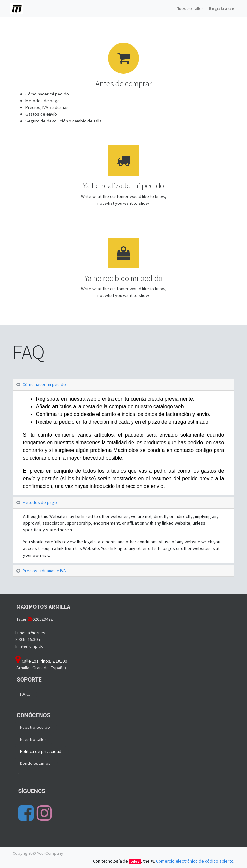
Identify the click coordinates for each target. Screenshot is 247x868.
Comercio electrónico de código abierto (195, 861)
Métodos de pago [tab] (40, 502)
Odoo (135, 861)
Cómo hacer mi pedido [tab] (44, 384)
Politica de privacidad (41, 751)
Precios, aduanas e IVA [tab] (44, 571)
